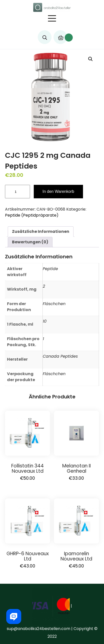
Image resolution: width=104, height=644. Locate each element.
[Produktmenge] (17, 192)
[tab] (41, 232)
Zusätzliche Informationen (41, 231)
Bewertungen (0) (30, 242)
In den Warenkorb (58, 191)
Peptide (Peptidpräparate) (32, 215)
